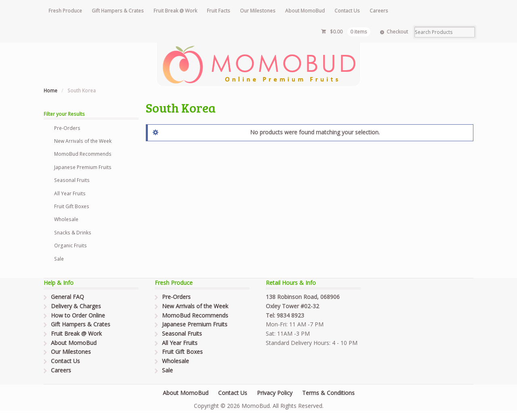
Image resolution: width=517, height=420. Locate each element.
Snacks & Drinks (73, 233)
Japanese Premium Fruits (83, 167)
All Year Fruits (70, 193)
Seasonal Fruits (72, 180)
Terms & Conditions (328, 393)
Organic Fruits (70, 246)
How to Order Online (78, 315)
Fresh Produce (65, 11)
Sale (59, 259)
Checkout (397, 32)
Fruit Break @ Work (175, 11)
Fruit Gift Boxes (72, 206)
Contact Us (347, 11)
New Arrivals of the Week (83, 141)
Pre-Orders (67, 128)
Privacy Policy (275, 393)
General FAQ (67, 297)
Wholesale (66, 219)
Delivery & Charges (76, 306)
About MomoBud (305, 11)
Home (50, 91)
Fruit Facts (219, 11)
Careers (379, 11)
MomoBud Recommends (83, 154)
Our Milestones (258, 11)
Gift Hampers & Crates (118, 11)
